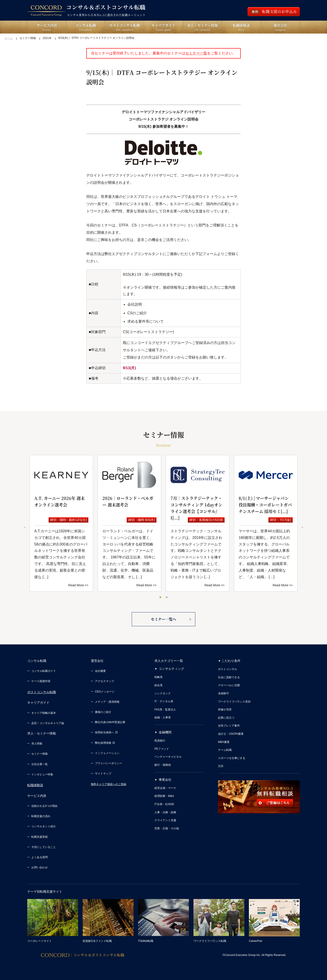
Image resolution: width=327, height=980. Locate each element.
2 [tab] (167, 597)
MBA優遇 (224, 742)
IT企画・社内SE (164, 804)
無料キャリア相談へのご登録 (109, 784)
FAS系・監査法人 (165, 710)
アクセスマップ (104, 681)
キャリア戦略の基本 (44, 713)
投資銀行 (160, 741)
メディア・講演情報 (107, 702)
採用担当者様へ (106, 732)
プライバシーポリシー (109, 763)
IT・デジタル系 (164, 701)
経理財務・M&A (164, 796)
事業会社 (165, 780)
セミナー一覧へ (163, 619)
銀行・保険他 (163, 765)
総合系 (159, 685)
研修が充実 (225, 710)
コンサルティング (171, 669)
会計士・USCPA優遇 (231, 734)
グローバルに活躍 (229, 685)
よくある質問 (40, 857)
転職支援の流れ (41, 816)
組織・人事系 (163, 717)
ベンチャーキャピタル (168, 757)
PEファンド (162, 749)
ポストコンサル (228, 669)
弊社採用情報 (105, 743)
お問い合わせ (40, 867)
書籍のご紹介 (103, 712)
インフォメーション (107, 753)
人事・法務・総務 (165, 812)
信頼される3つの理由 (44, 806)
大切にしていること (44, 847)
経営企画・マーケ (165, 788)
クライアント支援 (165, 820)
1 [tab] (161, 597)
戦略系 (159, 677)
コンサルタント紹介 (44, 826)
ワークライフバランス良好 (234, 702)
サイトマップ (103, 774)
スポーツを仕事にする (232, 758)
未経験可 (223, 693)
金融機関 (165, 732)
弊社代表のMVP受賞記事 (110, 722)
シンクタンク (163, 693)
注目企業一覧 (40, 764)
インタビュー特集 (42, 774)
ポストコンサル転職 (42, 692)
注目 (221, 766)
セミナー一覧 (196, 53)
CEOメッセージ (105, 692)
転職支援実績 (40, 837)
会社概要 (100, 671)
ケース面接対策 (41, 681)
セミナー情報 (40, 754)
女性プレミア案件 (229, 726)
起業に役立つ (226, 718)
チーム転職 (225, 750)
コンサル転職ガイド (44, 671)
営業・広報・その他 (167, 828)
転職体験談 (35, 785)
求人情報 (37, 744)
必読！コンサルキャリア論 (48, 723)
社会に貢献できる (229, 677)
